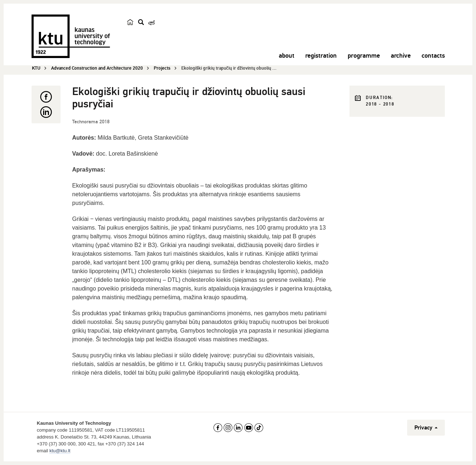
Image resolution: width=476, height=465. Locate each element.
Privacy (426, 428)
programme (364, 55)
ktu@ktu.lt (60, 451)
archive (401, 55)
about (287, 55)
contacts (433, 55)
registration (321, 55)
